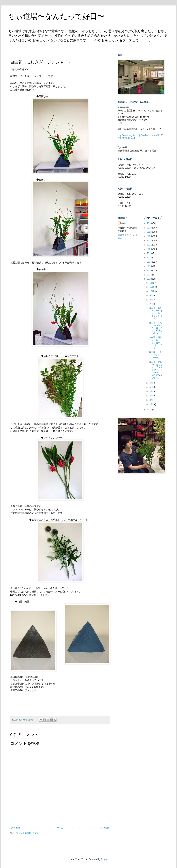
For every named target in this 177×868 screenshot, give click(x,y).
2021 (150, 245)
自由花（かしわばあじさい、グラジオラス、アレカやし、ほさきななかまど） (156, 370)
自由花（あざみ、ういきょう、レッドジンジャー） (156, 313)
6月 (151, 383)
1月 (151, 404)
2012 (150, 410)
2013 (150, 279)
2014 (150, 275)
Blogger (105, 859)
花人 (124, 223)
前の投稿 (105, 828)
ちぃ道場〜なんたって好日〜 (56, 16)
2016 (150, 266)
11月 (152, 287)
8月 (151, 300)
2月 (151, 400)
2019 (150, 253)
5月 (151, 387)
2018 (150, 258)
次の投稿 (16, 828)
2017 (150, 262)
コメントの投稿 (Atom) (27, 833)
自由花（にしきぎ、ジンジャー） (156, 355)
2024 (150, 232)
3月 (151, 396)
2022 (150, 241)
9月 (151, 296)
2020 (150, 249)
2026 (150, 223)
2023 (150, 236)
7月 (151, 304)
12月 (152, 283)
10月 (152, 291)
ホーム (60, 828)
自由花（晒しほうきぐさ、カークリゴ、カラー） (156, 343)
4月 (151, 392)
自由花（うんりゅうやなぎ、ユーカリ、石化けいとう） (156, 328)
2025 (150, 228)
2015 (150, 271)
